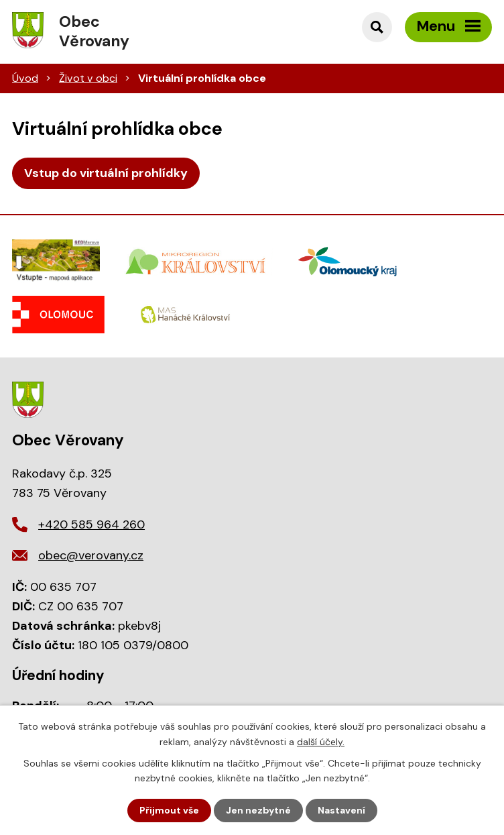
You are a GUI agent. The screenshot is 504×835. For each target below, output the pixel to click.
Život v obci (88, 78)
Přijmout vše (169, 810)
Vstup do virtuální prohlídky (106, 173)
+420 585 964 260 (91, 524)
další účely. (321, 741)
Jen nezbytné (258, 810)
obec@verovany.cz (91, 555)
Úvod (25, 78)
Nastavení (341, 810)
